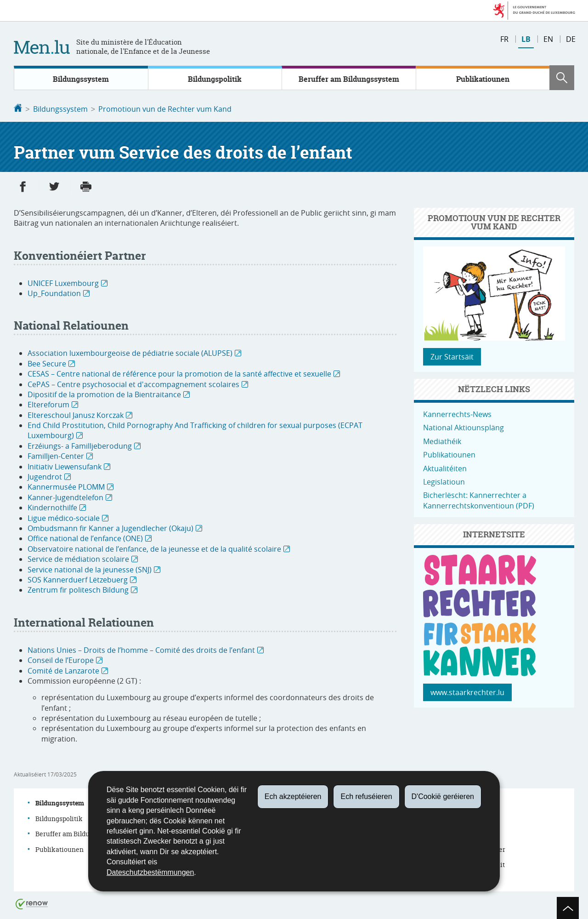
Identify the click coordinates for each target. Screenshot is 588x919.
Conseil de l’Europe (61, 659)
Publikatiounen (483, 79)
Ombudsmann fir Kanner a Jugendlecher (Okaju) (110, 527)
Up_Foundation (54, 292)
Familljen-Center (56, 455)
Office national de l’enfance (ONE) (85, 537)
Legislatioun (444, 481)
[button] (562, 78)
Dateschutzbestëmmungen (150, 872)
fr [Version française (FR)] (504, 39)
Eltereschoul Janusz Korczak (76, 414)
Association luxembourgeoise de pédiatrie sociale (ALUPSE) (130, 352)
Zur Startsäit (452, 356)
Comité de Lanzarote (63, 670)
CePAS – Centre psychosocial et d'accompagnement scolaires (133, 383)
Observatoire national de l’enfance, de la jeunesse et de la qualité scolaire (154, 548)
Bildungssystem (81, 79)
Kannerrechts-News (457, 413)
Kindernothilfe (52, 507)
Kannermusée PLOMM (66, 486)
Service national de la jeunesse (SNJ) (90, 569)
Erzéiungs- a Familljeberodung (80, 445)
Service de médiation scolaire (78, 558)
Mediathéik (442, 440)
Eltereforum (48, 404)
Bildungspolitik (215, 79)
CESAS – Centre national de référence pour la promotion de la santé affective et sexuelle (179, 373)
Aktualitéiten (445, 468)
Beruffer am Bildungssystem (349, 79)
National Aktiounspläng (464, 427)
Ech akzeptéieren (293, 796)
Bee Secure (47, 363)
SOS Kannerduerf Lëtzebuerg (78, 579)
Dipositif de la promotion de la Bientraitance (104, 394)
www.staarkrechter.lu (467, 691)
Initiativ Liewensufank (65, 466)
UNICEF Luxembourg (63, 282)
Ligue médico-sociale (64, 517)
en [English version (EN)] (548, 39)
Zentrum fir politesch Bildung (78, 589)
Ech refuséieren (366, 796)
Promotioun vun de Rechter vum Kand (165, 109)
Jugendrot (45, 476)
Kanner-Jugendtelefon (65, 497)
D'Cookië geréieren (443, 796)
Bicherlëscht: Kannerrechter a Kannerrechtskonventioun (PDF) (479, 499)
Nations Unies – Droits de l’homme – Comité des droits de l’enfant (141, 649)
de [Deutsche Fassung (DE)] (571, 39)
